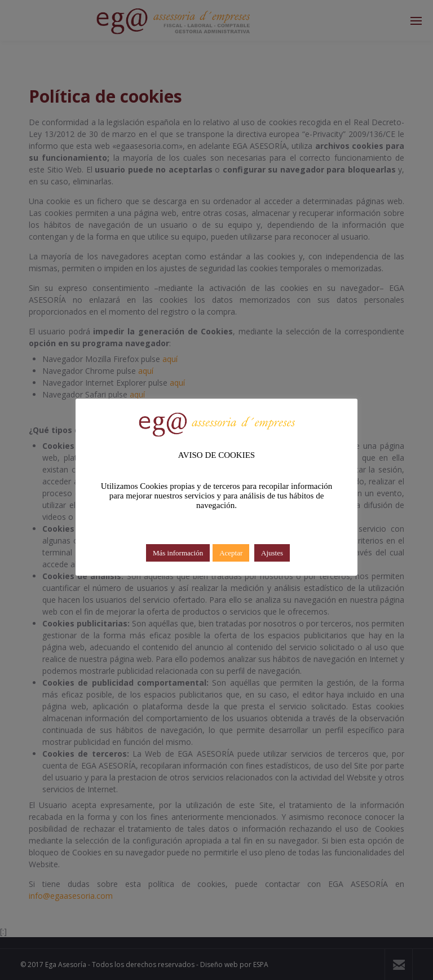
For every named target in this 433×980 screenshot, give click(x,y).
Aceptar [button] (231, 553)
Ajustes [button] (272, 553)
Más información (178, 553)
